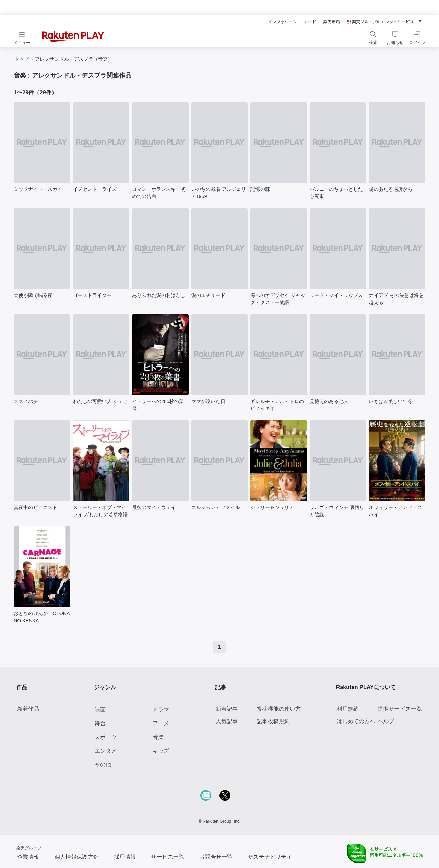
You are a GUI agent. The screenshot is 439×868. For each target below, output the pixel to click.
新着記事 (227, 709)
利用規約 (348, 709)
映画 (100, 710)
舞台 (100, 723)
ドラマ (161, 710)
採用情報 (125, 857)
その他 (103, 765)
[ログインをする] (417, 37)
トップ (22, 59)
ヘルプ (386, 721)
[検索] (373, 34)
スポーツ (106, 737)
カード (310, 21)
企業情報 (28, 857)
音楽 (158, 737)
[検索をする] (373, 37)
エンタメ (106, 751)
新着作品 (28, 709)
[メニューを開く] (22, 37)
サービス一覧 (168, 857)
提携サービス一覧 (400, 709)
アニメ (161, 723)
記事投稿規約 (273, 721)
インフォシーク (282, 21)
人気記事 (227, 721)
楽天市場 (331, 21)
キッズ (161, 751)
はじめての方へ (356, 721)
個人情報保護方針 (77, 857)
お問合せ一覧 (216, 857)
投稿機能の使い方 (279, 709)
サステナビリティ (270, 857)
